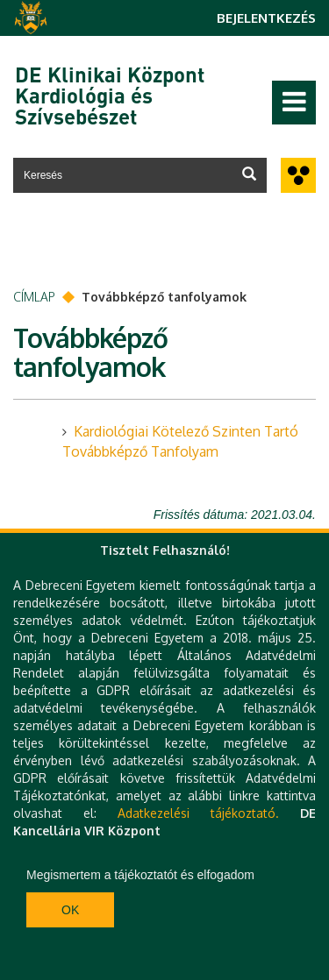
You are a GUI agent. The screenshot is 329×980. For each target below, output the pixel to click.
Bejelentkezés (266, 18)
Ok (70, 910)
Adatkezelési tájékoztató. (198, 813)
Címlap (34, 297)
